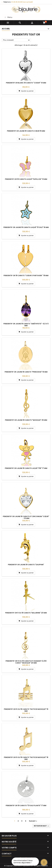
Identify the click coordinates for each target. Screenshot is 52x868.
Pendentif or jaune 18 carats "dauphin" (26, 565)
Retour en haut (42, 826)
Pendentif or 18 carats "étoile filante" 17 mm (26, 806)
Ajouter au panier (26, 91)
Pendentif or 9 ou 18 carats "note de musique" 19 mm (26, 710)
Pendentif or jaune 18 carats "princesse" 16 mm (26, 372)
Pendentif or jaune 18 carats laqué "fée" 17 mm (26, 468)
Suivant (33, 821)
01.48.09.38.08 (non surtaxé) (22, 2)
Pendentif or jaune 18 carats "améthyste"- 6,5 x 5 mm (26, 325)
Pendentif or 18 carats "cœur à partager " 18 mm (26, 275)
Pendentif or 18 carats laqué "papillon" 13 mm (26, 179)
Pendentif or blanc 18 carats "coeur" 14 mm (26, 83)
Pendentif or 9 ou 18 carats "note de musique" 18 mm (26, 758)
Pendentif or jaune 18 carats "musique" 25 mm (26, 420)
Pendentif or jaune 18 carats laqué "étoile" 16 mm (26, 227)
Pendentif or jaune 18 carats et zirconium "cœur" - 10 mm (26, 517)
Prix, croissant (17, 40)
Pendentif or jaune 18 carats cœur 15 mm (26, 131)
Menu (8, 17)
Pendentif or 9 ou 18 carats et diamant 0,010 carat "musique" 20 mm (26, 662)
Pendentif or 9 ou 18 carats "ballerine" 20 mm (26, 613)
